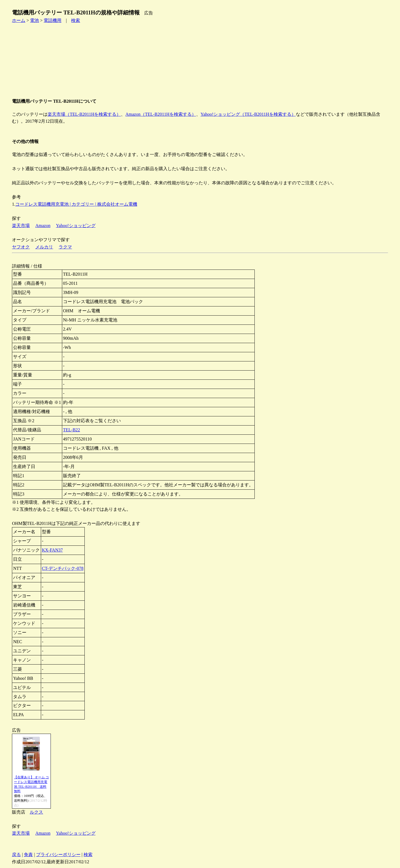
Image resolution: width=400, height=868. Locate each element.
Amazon (43, 226)
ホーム (19, 20)
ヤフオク (21, 247)
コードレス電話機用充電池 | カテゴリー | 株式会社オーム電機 (76, 204)
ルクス (36, 812)
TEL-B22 (72, 430)
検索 (76, 20)
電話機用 (52, 20)
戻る (16, 855)
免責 (28, 855)
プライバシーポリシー (58, 855)
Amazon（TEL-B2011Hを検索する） (161, 114)
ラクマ (65, 247)
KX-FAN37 (52, 550)
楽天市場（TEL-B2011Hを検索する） (84, 114)
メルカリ (44, 247)
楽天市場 (21, 226)
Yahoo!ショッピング (76, 226)
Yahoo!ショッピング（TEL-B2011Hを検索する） (248, 114)
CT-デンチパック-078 (63, 568)
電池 (34, 20)
